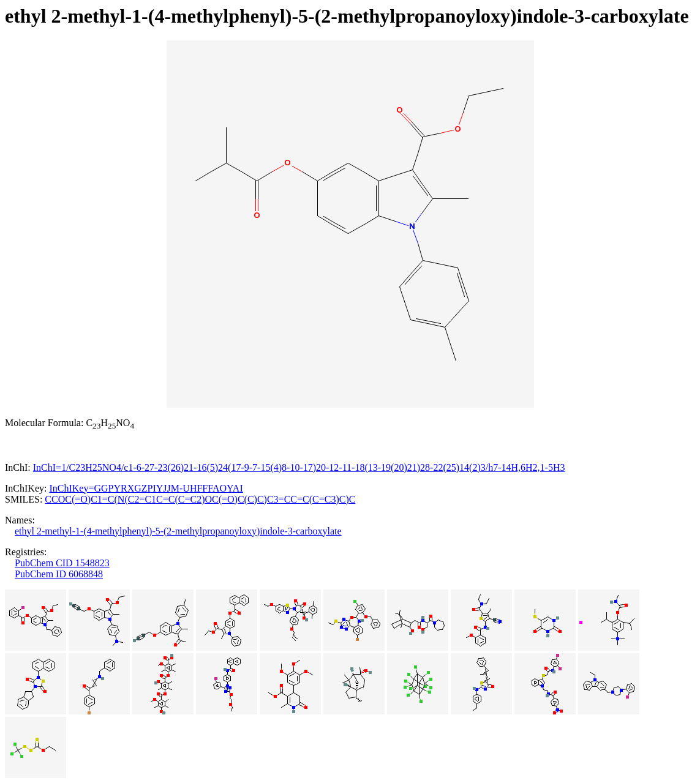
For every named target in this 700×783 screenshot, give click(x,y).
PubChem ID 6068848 (59, 574)
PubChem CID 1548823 (62, 563)
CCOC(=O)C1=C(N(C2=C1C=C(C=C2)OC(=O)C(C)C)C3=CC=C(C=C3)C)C (200, 499)
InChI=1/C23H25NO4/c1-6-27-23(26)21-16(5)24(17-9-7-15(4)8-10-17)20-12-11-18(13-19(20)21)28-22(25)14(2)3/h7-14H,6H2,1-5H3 (299, 467)
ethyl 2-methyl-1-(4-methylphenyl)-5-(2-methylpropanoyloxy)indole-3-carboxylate (178, 531)
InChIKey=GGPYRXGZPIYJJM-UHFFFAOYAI (146, 488)
